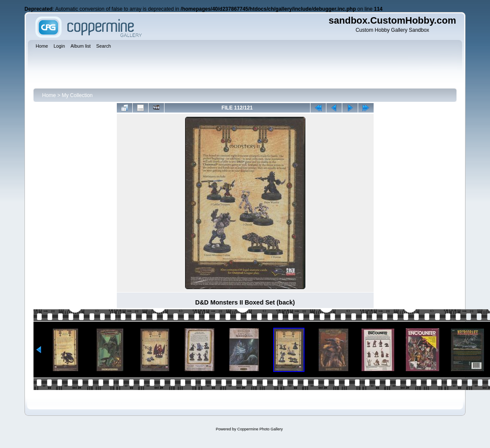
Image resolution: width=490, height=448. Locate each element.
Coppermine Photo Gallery (260, 429)
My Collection (77, 95)
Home (49, 95)
